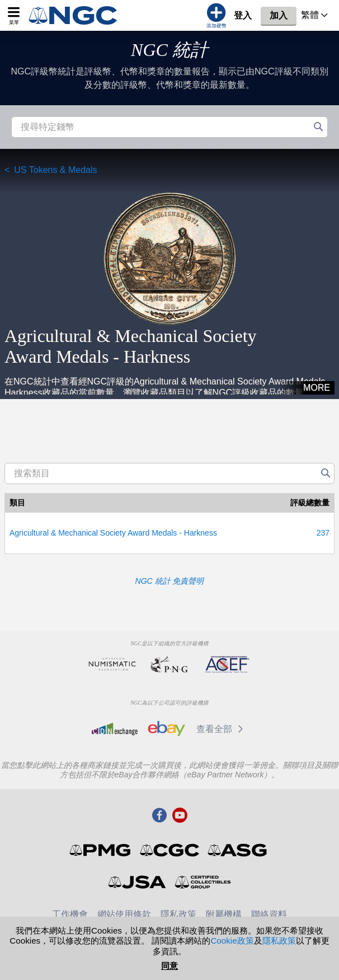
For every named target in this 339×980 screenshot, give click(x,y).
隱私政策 (178, 914)
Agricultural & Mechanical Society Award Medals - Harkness (113, 533)
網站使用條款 (124, 914)
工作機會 (70, 914)
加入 (279, 15)
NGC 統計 (170, 50)
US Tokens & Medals (55, 170)
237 (323, 533)
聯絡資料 (269, 914)
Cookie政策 (232, 941)
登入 (243, 15)
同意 (170, 966)
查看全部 (222, 729)
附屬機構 (224, 914)
